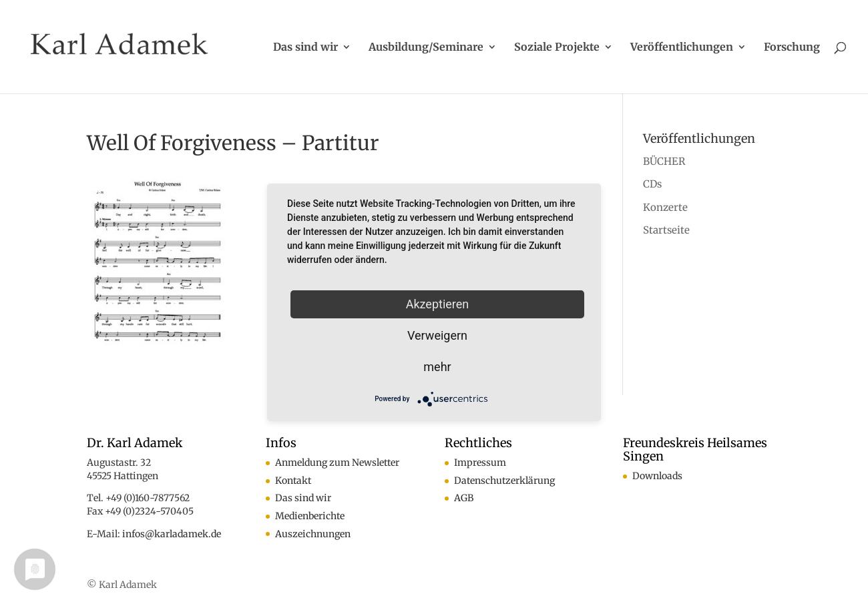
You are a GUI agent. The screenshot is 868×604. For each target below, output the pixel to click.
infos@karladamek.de (172, 534)
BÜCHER (664, 161)
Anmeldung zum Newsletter (337, 463)
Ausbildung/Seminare (426, 48)
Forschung (792, 48)
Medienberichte (310, 516)
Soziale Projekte (557, 48)
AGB (464, 498)
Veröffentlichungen (682, 48)
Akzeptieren (438, 304)
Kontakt (293, 481)
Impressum (480, 463)
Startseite (666, 230)
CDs (652, 184)
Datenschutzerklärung (504, 481)
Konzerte (665, 207)
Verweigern (437, 335)
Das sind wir (305, 48)
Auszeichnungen (313, 534)
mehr (437, 367)
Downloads (657, 476)
